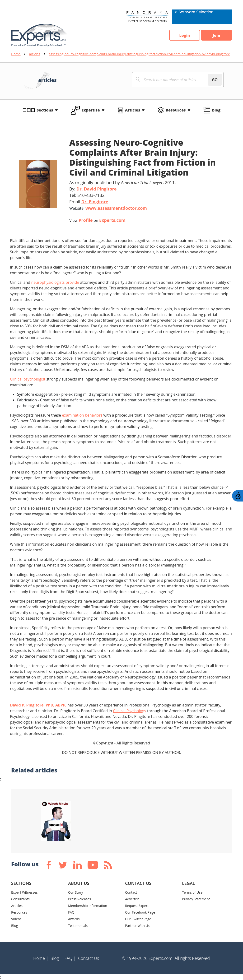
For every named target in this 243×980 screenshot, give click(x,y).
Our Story (76, 892)
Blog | (56, 958)
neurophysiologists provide (55, 282)
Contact (131, 892)
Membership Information (88, 906)
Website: (108, 208)
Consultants (20, 899)
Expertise (91, 110)
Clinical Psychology (130, 711)
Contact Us (89, 958)
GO (215, 80)
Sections (45, 110)
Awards (74, 919)
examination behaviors (82, 415)
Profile (86, 220)
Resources (176, 110)
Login (185, 35)
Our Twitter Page (138, 919)
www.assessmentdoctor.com (116, 208)
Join (216, 35)
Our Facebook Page (140, 912)
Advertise (132, 899)
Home (16, 54)
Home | (41, 958)
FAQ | (70, 958)
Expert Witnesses (24, 892)
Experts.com (112, 220)
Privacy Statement (196, 899)
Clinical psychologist (28, 379)
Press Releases (79, 899)
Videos (16, 919)
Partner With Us (137, 926)
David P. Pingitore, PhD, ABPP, (38, 705)
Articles (133, 110)
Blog (15, 926)
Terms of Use (192, 892)
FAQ (71, 912)
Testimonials (78, 926)
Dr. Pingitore (95, 202)
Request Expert (137, 906)
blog (216, 110)
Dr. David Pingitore (96, 189)
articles (35, 54)
